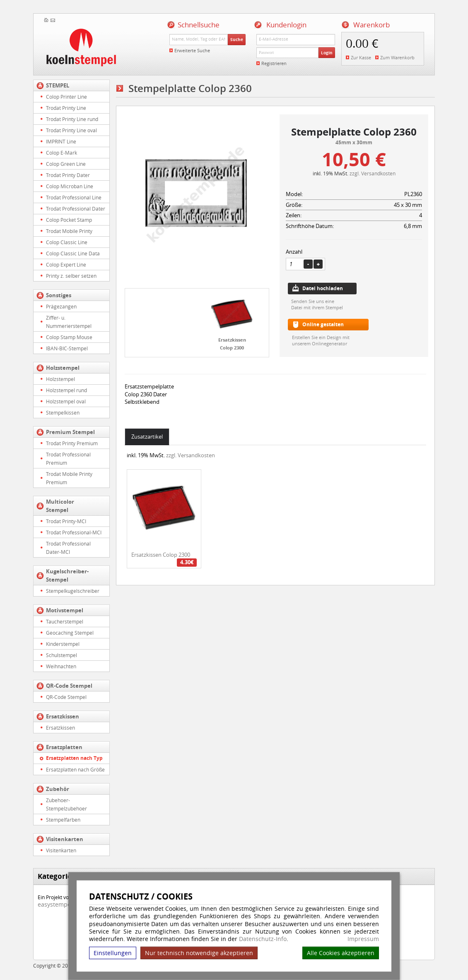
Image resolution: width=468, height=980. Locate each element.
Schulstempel (62, 655)
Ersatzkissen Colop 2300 (161, 555)
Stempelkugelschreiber (73, 591)
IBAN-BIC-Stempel (67, 348)
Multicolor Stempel (60, 506)
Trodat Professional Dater (76, 209)
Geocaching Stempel (70, 633)
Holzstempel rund (66, 390)
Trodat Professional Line (74, 197)
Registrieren (274, 63)
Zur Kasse (361, 57)
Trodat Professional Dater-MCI (68, 548)
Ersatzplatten (64, 747)
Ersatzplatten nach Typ (74, 758)
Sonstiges (59, 295)
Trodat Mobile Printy (69, 231)
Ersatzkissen (63, 716)
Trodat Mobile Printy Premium (69, 478)
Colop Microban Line (70, 186)
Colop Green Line (66, 164)
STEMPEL (58, 85)
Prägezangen (61, 306)
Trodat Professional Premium (68, 458)
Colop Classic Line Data (73, 253)
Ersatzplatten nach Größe (75, 769)
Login (327, 53)
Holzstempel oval (66, 401)
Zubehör (58, 789)
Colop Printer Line (66, 97)
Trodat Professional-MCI (74, 532)
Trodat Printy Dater (68, 175)
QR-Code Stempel (69, 686)
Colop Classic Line (67, 242)
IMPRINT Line (61, 141)
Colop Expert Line (66, 264)
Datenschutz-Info (263, 939)
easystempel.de (59, 904)
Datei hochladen (323, 288)
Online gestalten (323, 324)
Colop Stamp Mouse (69, 337)
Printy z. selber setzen (71, 276)
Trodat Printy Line (66, 108)
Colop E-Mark (62, 153)
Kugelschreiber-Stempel (67, 575)
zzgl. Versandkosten (373, 173)
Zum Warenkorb (397, 57)
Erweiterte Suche (192, 50)
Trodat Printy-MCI (66, 521)
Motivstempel (65, 610)
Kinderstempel (63, 644)
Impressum (363, 939)
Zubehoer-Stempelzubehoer (66, 804)
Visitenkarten (65, 839)
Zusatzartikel (147, 437)
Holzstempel (63, 368)
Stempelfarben (63, 820)
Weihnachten (61, 666)
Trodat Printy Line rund (72, 119)
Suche (237, 39)
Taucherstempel (65, 621)
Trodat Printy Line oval (71, 130)
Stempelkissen (63, 412)
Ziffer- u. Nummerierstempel (69, 322)
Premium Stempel (70, 432)
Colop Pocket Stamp (69, 220)
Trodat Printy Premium (72, 443)
